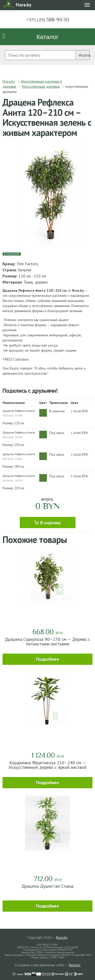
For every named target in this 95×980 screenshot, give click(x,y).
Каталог (48, 37)
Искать (84, 55)
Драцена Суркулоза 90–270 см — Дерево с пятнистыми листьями (48, 641)
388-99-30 (48, 20)
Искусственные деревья (41, 86)
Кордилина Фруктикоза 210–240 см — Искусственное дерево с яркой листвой (48, 765)
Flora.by (9, 81)
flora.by (62, 937)
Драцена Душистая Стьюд (48, 886)
